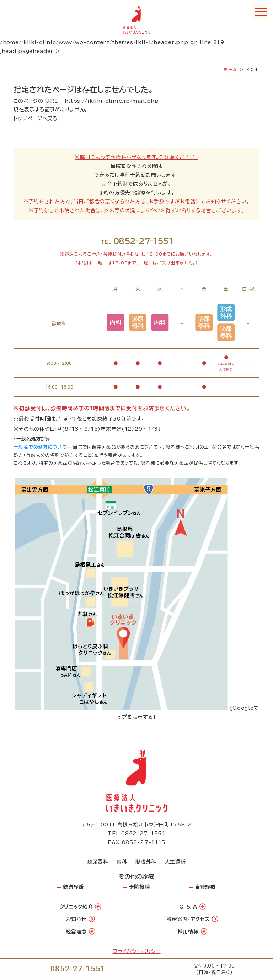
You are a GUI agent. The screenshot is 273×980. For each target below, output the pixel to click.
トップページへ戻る (35, 118)
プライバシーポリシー (137, 951)
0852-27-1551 (78, 969)
